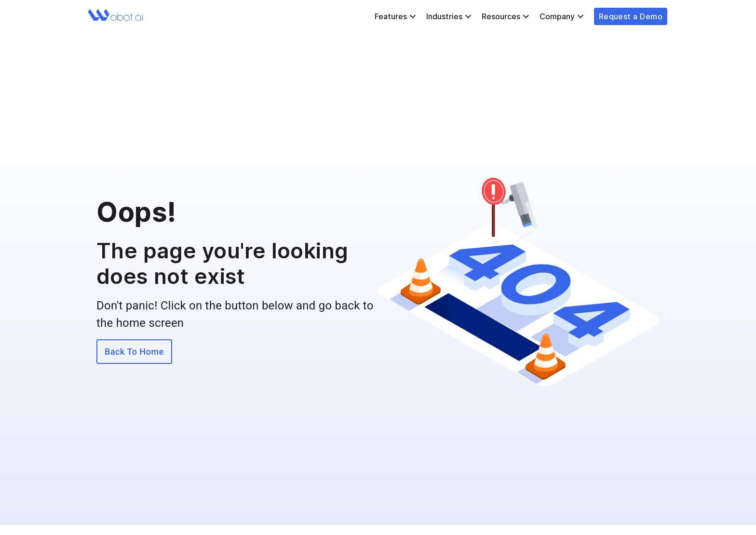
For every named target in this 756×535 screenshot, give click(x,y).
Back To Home (134, 352)
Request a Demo (631, 16)
